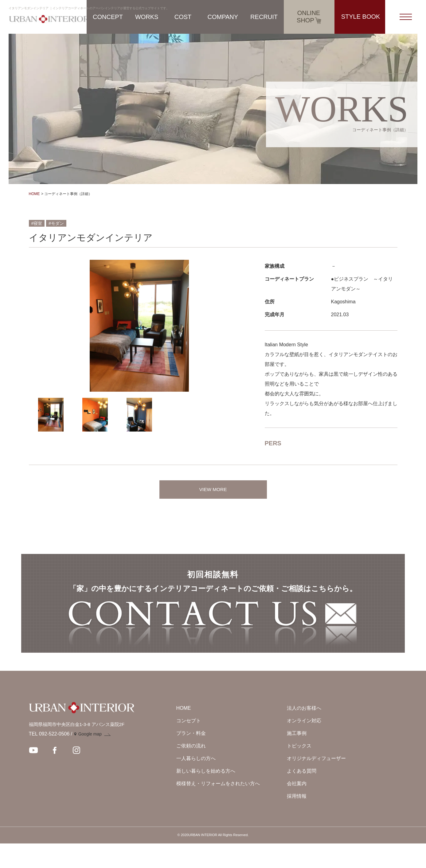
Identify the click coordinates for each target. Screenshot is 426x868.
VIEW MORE (213, 489)
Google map (90, 759)
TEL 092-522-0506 (49, 759)
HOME (34, 194)
